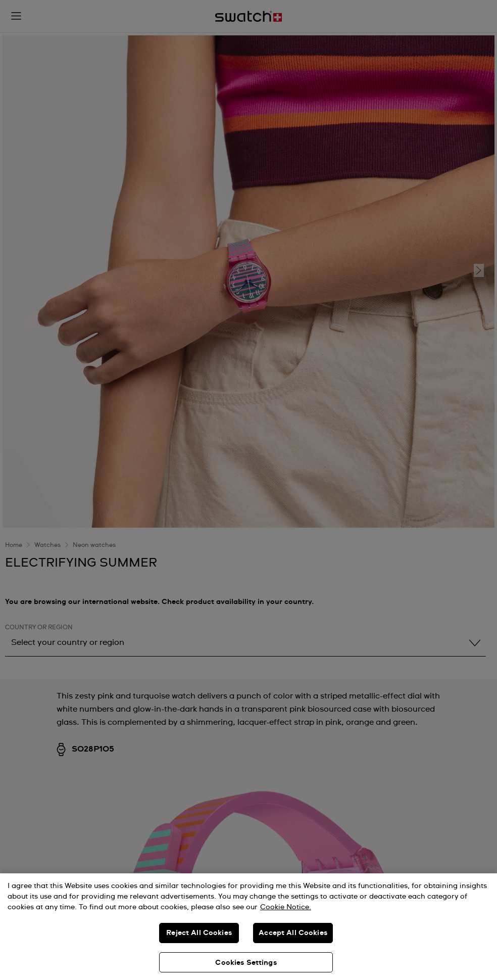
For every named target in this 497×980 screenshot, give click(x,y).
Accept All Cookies (293, 933)
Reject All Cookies (199, 933)
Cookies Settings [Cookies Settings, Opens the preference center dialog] (246, 963)
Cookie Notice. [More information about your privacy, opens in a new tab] (286, 907)
